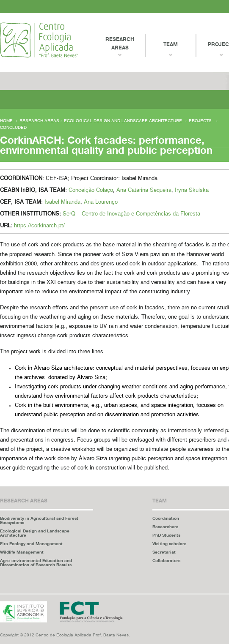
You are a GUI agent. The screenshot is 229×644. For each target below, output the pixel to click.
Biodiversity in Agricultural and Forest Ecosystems (39, 520)
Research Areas (120, 43)
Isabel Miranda (62, 202)
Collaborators (166, 560)
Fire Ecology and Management (31, 543)
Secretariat (164, 552)
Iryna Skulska (192, 190)
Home (6, 121)
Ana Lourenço (101, 202)
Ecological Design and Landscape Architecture (123, 121)
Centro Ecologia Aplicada (39, 40)
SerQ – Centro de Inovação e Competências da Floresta (131, 214)
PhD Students (166, 535)
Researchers (165, 527)
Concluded (13, 128)
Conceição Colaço (91, 190)
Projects (200, 121)
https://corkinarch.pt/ (39, 226)
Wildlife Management (22, 552)
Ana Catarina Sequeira (144, 190)
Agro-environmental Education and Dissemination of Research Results (36, 562)
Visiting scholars (169, 543)
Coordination (166, 518)
